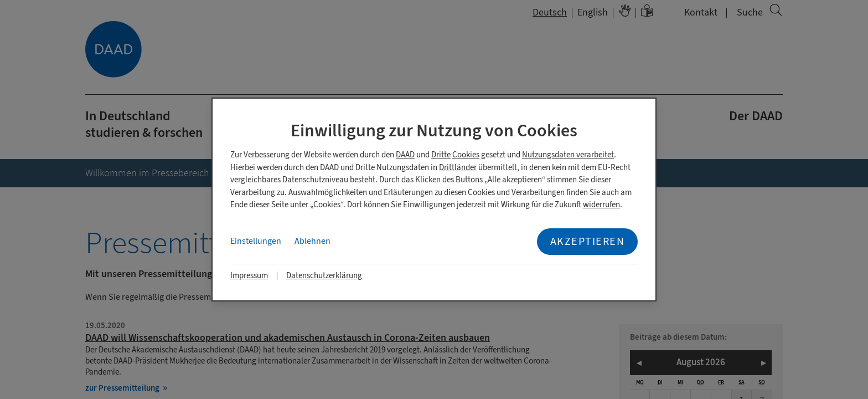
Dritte (441, 155)
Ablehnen (312, 241)
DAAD (405, 155)
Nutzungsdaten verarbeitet (568, 155)
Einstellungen (256, 241)
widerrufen (601, 205)
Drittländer (458, 168)
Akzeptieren (588, 241)
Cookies (466, 155)
